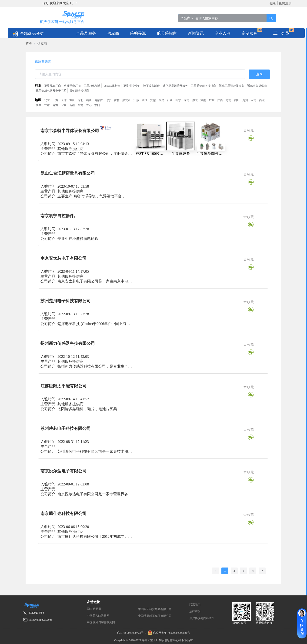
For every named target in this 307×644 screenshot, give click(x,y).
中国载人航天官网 (98, 616)
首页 (29, 44)
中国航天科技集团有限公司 (155, 609)
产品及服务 (86, 33)
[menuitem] (86, 33)
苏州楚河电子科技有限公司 (66, 301)
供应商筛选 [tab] (43, 61)
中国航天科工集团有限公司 (155, 616)
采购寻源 (138, 33)
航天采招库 (167, 33)
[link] (29, 44)
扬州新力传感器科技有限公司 (68, 343)
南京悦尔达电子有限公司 (63, 471)
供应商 (113, 33)
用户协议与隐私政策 (202, 618)
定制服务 (250, 33)
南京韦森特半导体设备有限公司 (70, 131)
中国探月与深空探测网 (101, 622)
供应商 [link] (42, 44)
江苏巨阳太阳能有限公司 (63, 386)
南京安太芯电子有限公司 (63, 258)
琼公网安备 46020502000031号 (168, 633)
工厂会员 (281, 33)
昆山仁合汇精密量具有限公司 (68, 173)
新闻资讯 (196, 33)
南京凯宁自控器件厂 (59, 216)
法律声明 (195, 611)
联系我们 (195, 605)
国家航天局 (94, 609)
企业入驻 (223, 33)
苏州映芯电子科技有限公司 (66, 428)
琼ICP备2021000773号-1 (132, 633)
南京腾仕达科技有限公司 (63, 514)
